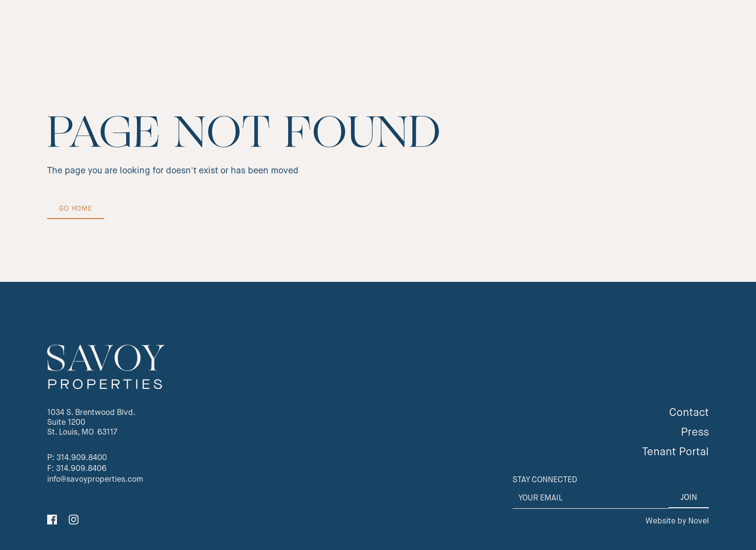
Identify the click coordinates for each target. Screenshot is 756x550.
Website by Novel (677, 522)
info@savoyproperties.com (95, 480)
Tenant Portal (675, 452)
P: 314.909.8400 (77, 458)
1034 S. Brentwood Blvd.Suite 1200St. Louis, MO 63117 (91, 423)
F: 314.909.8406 (77, 469)
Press (695, 433)
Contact (689, 413)
